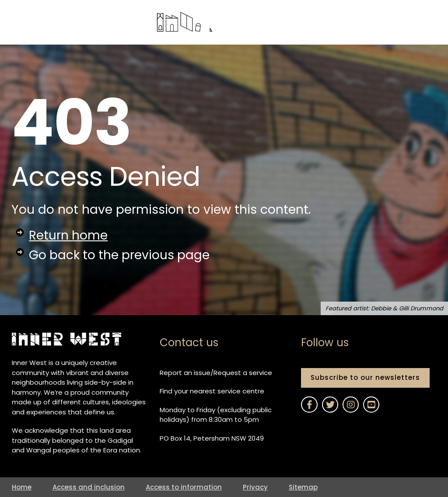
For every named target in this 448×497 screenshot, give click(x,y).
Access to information (184, 487)
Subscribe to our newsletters (365, 377)
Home (22, 487)
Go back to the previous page (120, 255)
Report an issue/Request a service (216, 373)
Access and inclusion (89, 487)
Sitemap (303, 487)
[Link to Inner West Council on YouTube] (371, 405)
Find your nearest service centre (212, 391)
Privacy (255, 487)
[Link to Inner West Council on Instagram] (350, 405)
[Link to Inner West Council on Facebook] (309, 405)
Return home (68, 236)
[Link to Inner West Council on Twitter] (330, 405)
